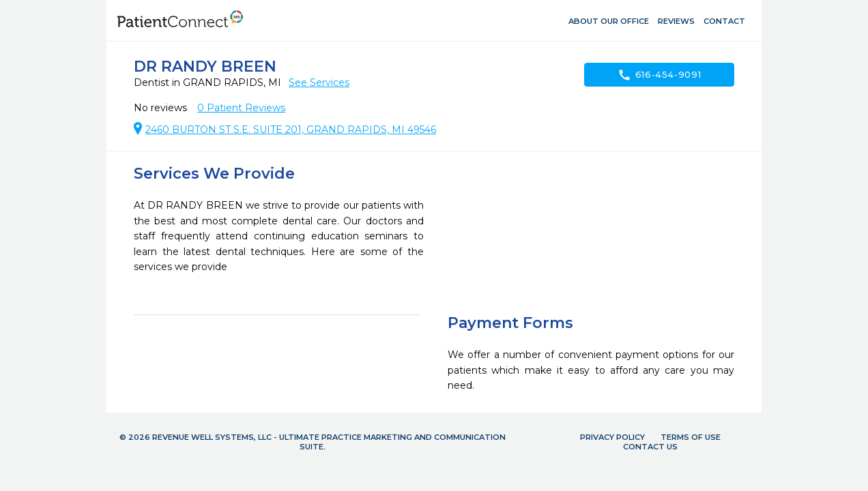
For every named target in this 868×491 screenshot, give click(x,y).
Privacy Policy (612, 437)
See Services (319, 83)
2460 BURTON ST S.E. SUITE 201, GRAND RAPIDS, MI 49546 (291, 130)
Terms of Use (691, 437)
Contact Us (650, 447)
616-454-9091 (660, 75)
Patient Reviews (241, 108)
